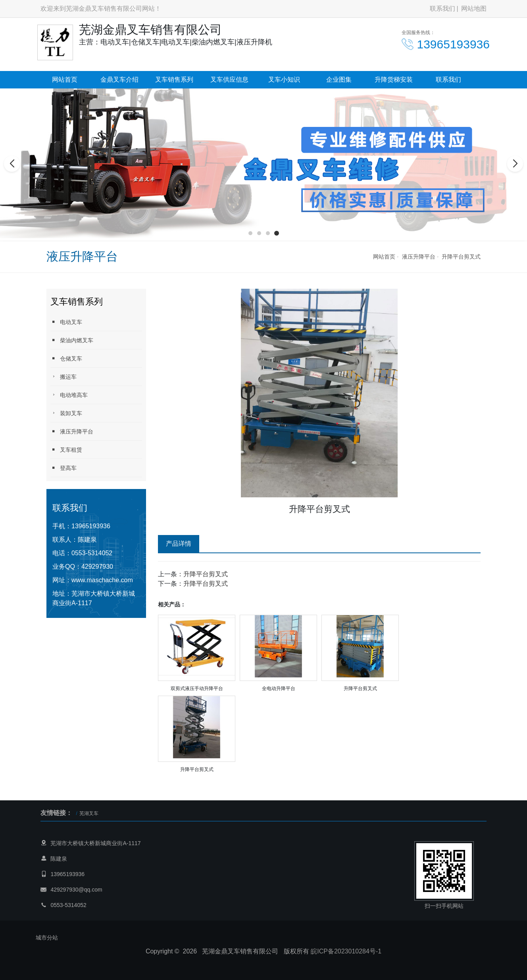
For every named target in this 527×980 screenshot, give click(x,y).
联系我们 (442, 9)
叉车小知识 (284, 80)
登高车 (63, 468)
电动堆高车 (69, 395)
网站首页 (65, 80)
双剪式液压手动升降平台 (197, 688)
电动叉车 (66, 322)
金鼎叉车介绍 (119, 80)
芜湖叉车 (89, 813)
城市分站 (47, 938)
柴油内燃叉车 (72, 340)
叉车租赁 (66, 450)
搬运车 (63, 377)
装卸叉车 (66, 413)
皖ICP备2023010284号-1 (346, 951)
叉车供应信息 (229, 80)
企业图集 (339, 80)
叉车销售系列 (174, 80)
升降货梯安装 (394, 80)
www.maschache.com (102, 580)
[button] (250, 233)
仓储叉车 (66, 358)
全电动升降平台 (279, 688)
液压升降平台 (419, 257)
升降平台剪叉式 (461, 257)
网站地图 (474, 9)
